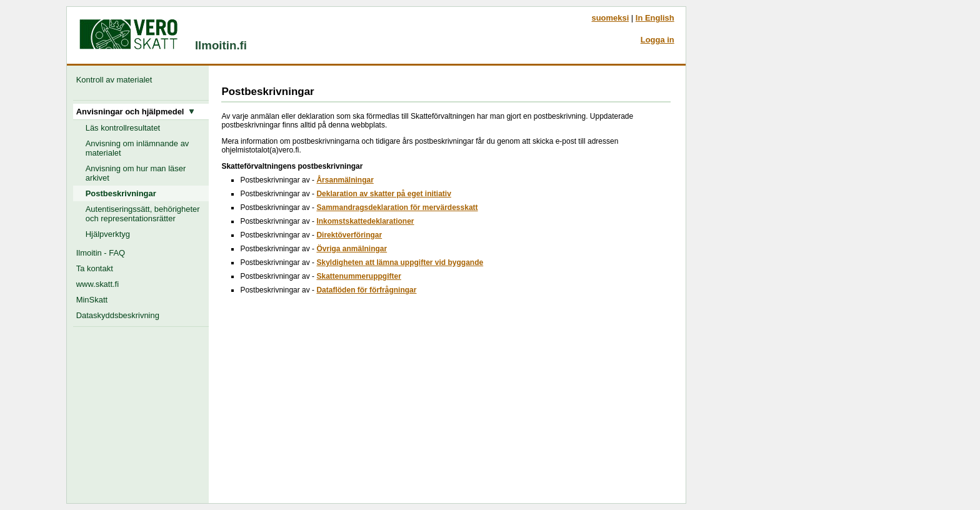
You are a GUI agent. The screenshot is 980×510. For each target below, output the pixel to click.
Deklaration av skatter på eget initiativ (383, 194)
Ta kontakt (95, 268)
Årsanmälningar (345, 180)
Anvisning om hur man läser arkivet (136, 173)
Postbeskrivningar (121, 193)
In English (655, 18)
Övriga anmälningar (352, 249)
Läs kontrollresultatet (123, 128)
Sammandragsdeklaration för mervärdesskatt (397, 207)
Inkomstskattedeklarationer (365, 221)
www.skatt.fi (97, 284)
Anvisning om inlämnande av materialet (137, 148)
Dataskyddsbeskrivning (118, 315)
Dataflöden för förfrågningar (366, 290)
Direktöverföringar (349, 235)
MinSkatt (92, 300)
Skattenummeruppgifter (358, 276)
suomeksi (610, 18)
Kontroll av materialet (117, 80)
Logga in (657, 40)
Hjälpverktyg (108, 234)
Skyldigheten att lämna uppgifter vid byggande (400, 262)
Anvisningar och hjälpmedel (135, 112)
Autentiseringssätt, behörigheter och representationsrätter (143, 214)
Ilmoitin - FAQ (101, 253)
